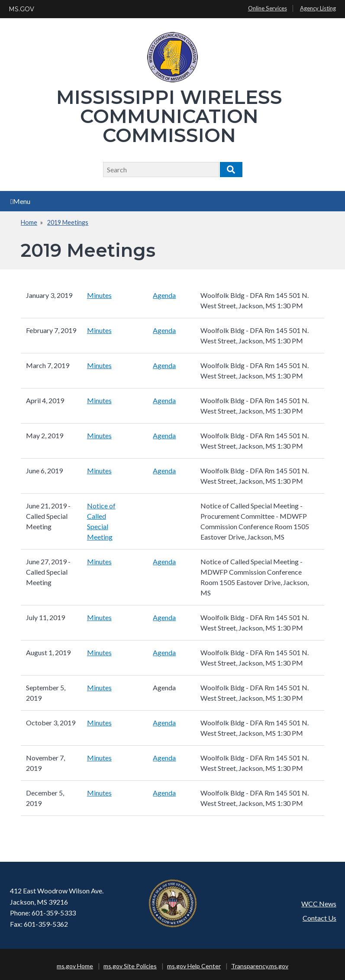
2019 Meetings (68, 222)
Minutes (99, 295)
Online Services (268, 8)
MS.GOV (21, 9)
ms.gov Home (75, 966)
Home (29, 222)
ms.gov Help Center (194, 966)
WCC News (319, 904)
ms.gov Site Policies (130, 966)
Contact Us (319, 918)
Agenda (164, 295)
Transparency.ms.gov (260, 966)
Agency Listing (318, 8)
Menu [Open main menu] (20, 201)
